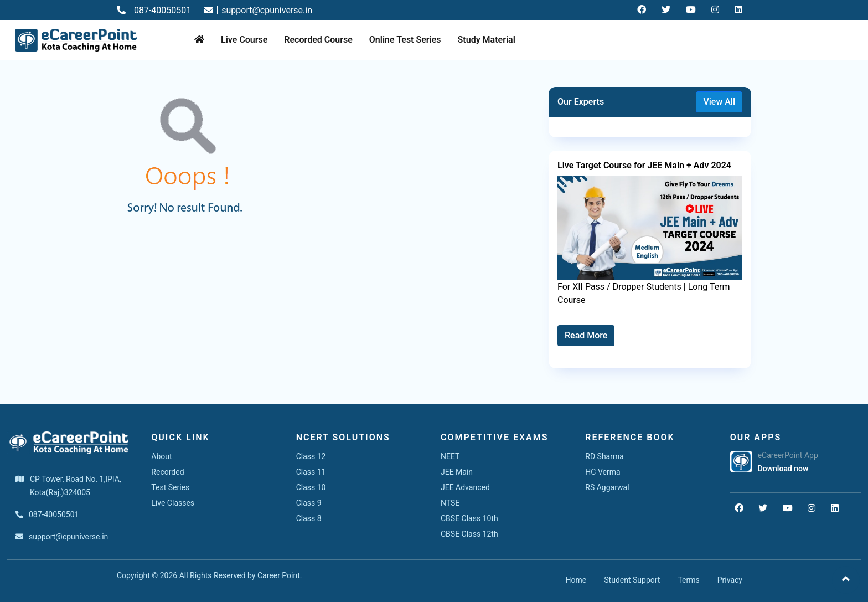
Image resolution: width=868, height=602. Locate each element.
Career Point (279, 575)
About (161, 456)
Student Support (632, 580)
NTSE (450, 503)
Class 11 (311, 472)
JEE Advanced (465, 487)
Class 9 (309, 503)
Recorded (167, 472)
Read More (586, 335)
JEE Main (457, 472)
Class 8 (309, 518)
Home (576, 580)
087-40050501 (154, 10)
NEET (450, 456)
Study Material (487, 40)
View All (719, 102)
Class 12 (311, 456)
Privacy (730, 580)
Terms (688, 580)
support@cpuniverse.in (258, 10)
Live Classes (173, 503)
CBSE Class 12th (469, 534)
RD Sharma (604, 456)
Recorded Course (318, 40)
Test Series (170, 487)
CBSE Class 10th (469, 518)
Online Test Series (405, 40)
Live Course (244, 40)
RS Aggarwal (607, 487)
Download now (783, 469)
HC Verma (603, 472)
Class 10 (311, 487)
